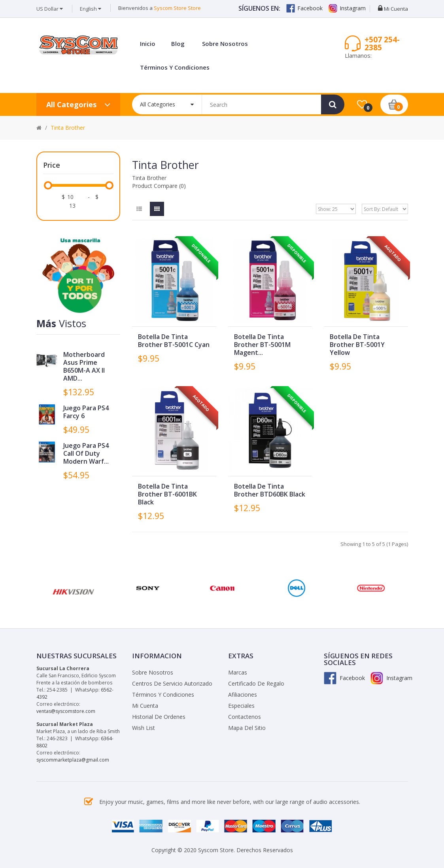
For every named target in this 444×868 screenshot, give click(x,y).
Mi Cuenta (145, 706)
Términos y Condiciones (163, 695)
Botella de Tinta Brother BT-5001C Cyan (174, 341)
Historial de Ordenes (159, 717)
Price (52, 165)
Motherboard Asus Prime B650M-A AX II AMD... (84, 366)
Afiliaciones (243, 695)
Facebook (304, 8)
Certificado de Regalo (256, 683)
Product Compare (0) (159, 186)
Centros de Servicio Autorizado (172, 683)
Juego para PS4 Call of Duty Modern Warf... (86, 453)
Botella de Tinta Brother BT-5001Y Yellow (357, 345)
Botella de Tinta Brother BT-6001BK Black (167, 494)
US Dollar (50, 9)
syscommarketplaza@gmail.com (73, 760)
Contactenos (245, 717)
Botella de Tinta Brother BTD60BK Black (270, 490)
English (91, 9)
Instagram (347, 8)
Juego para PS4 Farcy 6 (86, 412)
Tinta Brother (68, 128)
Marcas (238, 672)
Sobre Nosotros (153, 672)
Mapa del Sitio (247, 728)
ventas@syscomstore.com (66, 711)
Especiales (241, 706)
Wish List (144, 728)
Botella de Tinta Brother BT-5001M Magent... (262, 345)
